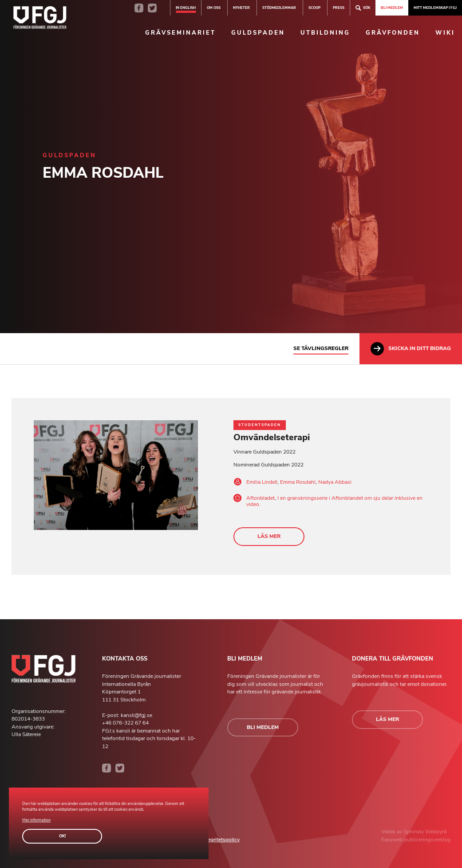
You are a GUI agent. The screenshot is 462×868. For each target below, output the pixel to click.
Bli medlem (392, 8)
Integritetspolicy (221, 840)
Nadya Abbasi (335, 482)
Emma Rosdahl (298, 482)
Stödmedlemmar (279, 8)
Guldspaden (258, 33)
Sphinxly (414, 832)
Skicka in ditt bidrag (411, 349)
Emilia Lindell (262, 482)
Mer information (36, 820)
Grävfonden (393, 33)
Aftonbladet (261, 498)
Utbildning (325, 33)
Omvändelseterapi (272, 437)
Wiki (445, 33)
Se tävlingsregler (321, 348)
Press (339, 8)
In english (186, 8)
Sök (363, 8)
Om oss (214, 8)
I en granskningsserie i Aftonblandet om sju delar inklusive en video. (334, 501)
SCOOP (314, 8)
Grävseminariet (180, 33)
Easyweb (393, 840)
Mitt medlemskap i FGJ (435, 8)
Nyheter (241, 8)
